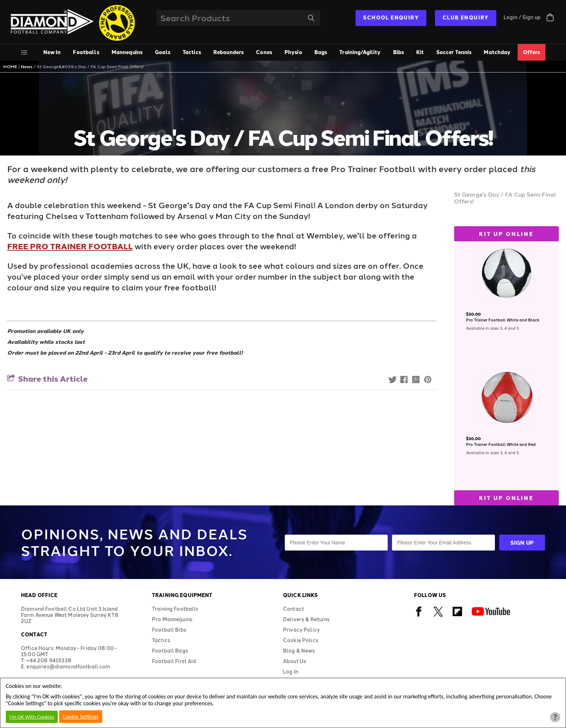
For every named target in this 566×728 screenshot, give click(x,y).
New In (52, 52)
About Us (295, 661)
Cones (264, 52)
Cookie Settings (81, 717)
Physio (293, 52)
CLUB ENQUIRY (466, 17)
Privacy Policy (301, 630)
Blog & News (299, 651)
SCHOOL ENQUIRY (391, 17)
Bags (321, 52)
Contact (293, 609)
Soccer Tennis (454, 52)
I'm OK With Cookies (32, 717)
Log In (291, 672)
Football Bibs (169, 630)
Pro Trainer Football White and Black (503, 320)
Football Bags (170, 651)
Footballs (86, 52)
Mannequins (127, 52)
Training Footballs (175, 609)
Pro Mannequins (172, 619)
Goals (163, 52)
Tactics (192, 52)
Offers (532, 52)
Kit (420, 52)
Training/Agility (360, 52)
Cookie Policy (301, 640)
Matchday (497, 52)
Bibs (399, 52)
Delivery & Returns (306, 619)
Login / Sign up (522, 17)
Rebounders (228, 52)
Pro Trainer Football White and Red (501, 444)
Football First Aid (174, 661)
